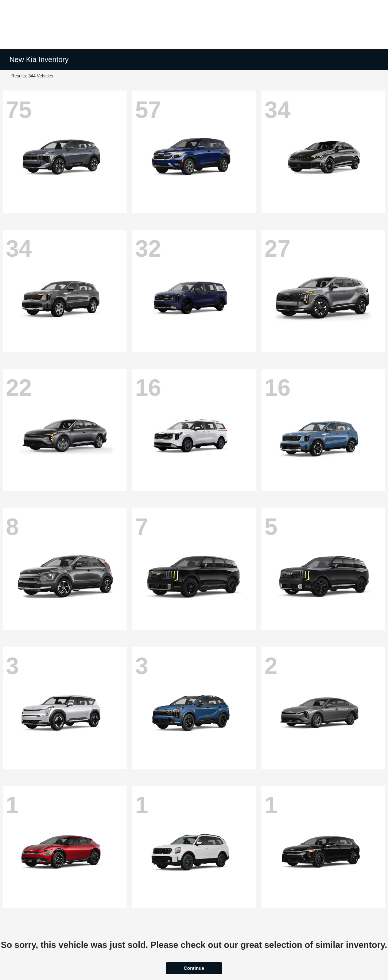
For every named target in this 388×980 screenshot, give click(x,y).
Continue (194, 968)
